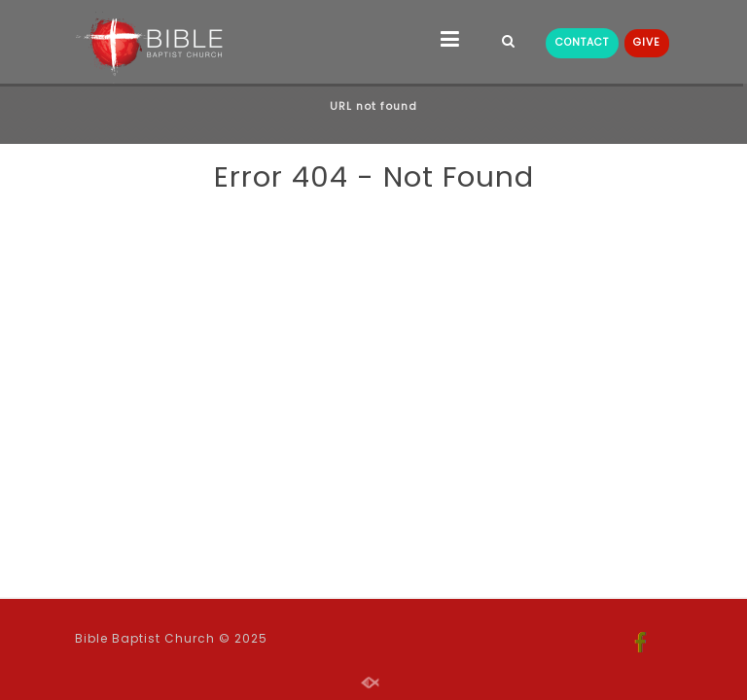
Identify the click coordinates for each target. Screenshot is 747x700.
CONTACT (582, 42)
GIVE (647, 42)
